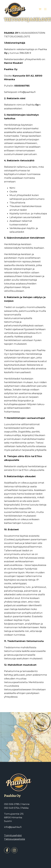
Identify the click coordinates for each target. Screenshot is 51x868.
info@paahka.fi (13, 827)
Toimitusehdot (13, 835)
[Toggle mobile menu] (45, 9)
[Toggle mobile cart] (40, 9)
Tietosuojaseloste (15, 839)
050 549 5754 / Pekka (16, 808)
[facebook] (7, 850)
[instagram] (14, 850)
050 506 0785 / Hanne (17, 804)
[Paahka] (19, 777)
